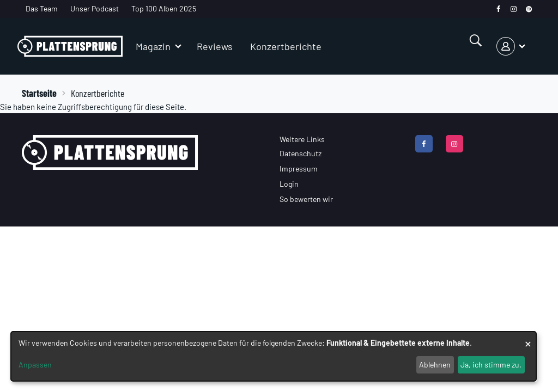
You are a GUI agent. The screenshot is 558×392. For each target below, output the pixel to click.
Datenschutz (301, 153)
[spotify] (529, 9)
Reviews (215, 46)
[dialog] (274, 356)
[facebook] (498, 9)
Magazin (153, 46)
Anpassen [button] (35, 365)
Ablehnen (435, 365)
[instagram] (514, 9)
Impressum (299, 169)
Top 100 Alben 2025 (164, 8)
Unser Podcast (95, 8)
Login (289, 184)
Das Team (42, 8)
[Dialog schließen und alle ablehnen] (528, 338)
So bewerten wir (306, 199)
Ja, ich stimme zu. (491, 365)
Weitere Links (302, 139)
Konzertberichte (286, 46)
